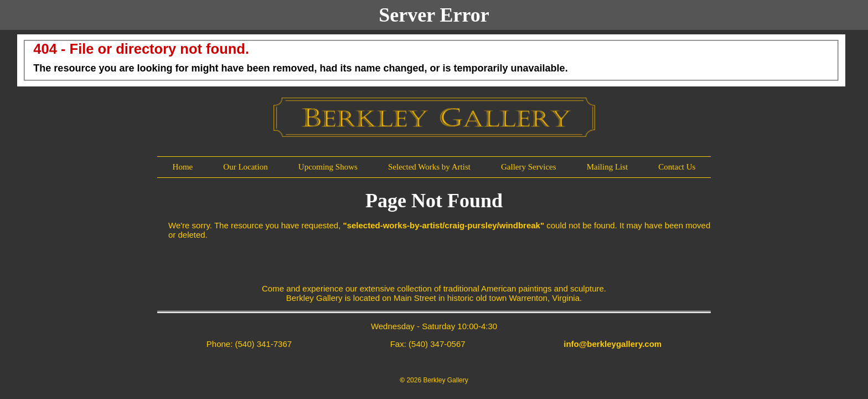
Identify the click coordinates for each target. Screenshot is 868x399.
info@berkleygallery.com (613, 344)
